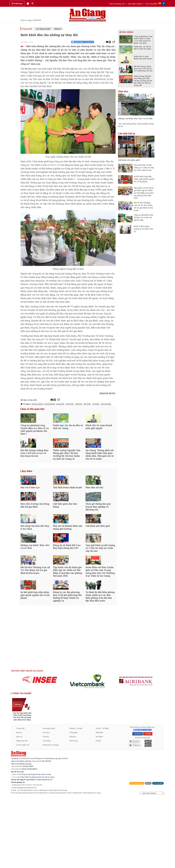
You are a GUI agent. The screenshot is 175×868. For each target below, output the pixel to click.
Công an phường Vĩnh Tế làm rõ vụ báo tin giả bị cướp (144, 217)
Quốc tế (19, 807)
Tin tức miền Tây (23, 816)
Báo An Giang (106, 404)
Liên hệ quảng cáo (117, 4)
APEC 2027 (70, 404)
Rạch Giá (79, 404)
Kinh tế (19, 803)
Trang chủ (27, 29)
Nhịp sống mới (22, 812)
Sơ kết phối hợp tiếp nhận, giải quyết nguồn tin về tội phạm (144, 179)
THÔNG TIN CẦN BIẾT (22, 764)
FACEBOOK (138, 805)
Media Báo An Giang (51, 816)
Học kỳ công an (37, 404)
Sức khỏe (99, 807)
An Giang (96, 404)
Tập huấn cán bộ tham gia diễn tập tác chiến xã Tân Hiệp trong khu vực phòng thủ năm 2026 (144, 193)
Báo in (148, 854)
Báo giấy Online (135, 4)
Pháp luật (99, 803)
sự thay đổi (60, 404)
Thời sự (58, 29)
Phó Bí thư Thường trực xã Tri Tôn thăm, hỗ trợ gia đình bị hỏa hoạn (144, 206)
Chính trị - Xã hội (76, 799)
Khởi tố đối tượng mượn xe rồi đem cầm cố (144, 229)
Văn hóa (46, 807)
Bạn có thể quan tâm (33, 409)
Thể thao (73, 807)
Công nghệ (73, 803)
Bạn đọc (124, 91)
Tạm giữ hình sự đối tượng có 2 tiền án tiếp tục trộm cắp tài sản (144, 167)
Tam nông (47, 812)
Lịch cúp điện (151, 4)
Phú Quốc (87, 404)
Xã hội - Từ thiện (102, 799)
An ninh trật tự (127, 134)
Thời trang (73, 812)
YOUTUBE (148, 805)
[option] (40, 751)
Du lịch (98, 812)
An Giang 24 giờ (43, 29)
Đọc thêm (27, 489)
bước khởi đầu (50, 404)
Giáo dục (46, 803)
